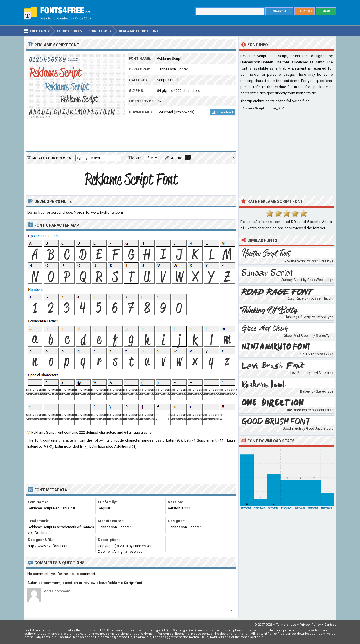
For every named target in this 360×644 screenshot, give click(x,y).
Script (162, 80)
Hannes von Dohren (173, 69)
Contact (330, 625)
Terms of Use (286, 625)
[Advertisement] (131, 137)
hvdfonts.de (306, 93)
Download (223, 112)
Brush (175, 80)
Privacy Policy (310, 625)
